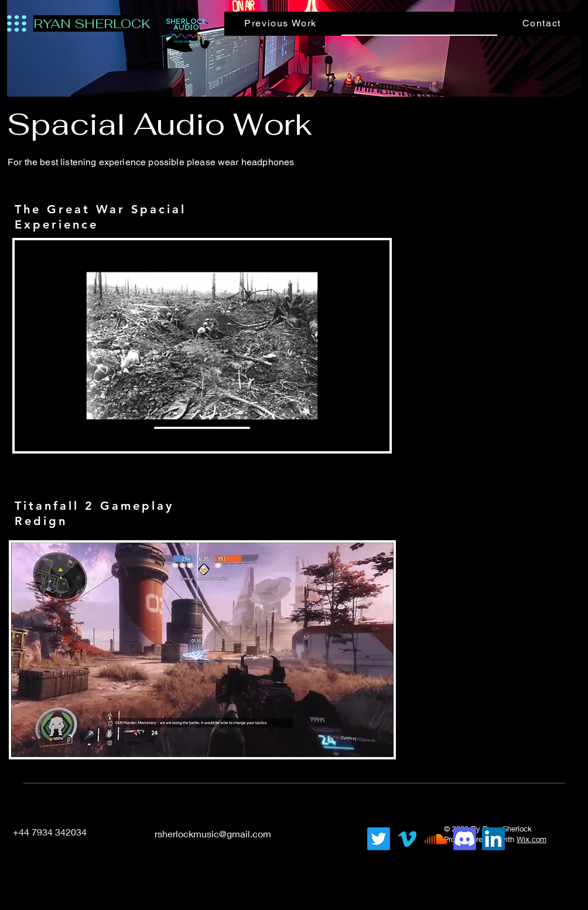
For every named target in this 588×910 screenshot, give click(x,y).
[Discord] (465, 839)
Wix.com (531, 839)
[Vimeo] (407, 839)
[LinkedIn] (305, 833)
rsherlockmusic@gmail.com (213, 834)
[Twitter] (379, 839)
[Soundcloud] (436, 839)
